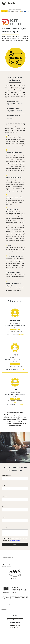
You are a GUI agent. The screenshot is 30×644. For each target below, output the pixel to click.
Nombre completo (7, 475)
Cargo (3, 517)
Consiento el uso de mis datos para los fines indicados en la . (15, 540)
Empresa (4, 507)
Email (4, 486)
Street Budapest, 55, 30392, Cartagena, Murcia (15, 619)
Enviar (15, 544)
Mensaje (4, 528)
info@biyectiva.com (15, 625)
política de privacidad (15, 541)
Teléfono (5, 496)
